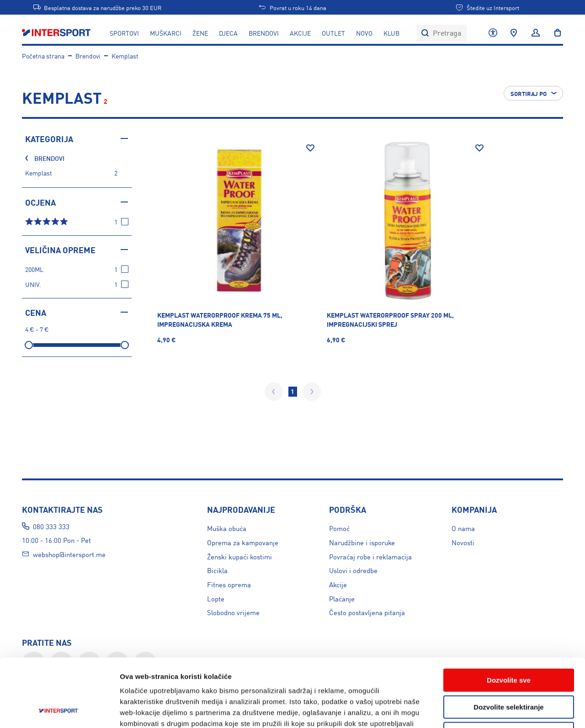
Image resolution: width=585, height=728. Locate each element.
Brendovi (88, 56)
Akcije (338, 584)
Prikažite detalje (487, 710)
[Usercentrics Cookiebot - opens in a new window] (59, 710)
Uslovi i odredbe (353, 570)
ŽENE (200, 33)
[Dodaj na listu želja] (310, 148)
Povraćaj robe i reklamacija (370, 556)
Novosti (463, 542)
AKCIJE (300, 33)
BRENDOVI (264, 33)
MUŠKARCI (166, 33)
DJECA (228, 33)
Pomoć (339, 528)
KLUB (391, 33)
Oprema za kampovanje (243, 542)
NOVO (364, 33)
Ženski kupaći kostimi (239, 556)
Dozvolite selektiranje (508, 643)
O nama (463, 528)
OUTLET (333, 33)
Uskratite (509, 670)
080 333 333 (51, 526)
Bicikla (217, 570)
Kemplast (125, 56)
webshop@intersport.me (69, 554)
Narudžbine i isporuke (362, 542)
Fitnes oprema (229, 584)
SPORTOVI (124, 33)
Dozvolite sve (509, 616)
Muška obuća (227, 528)
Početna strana (43, 56)
